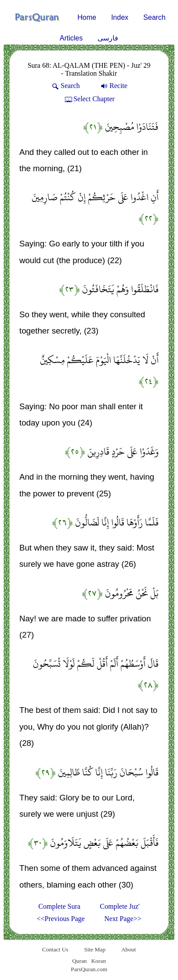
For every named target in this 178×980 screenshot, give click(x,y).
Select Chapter (89, 99)
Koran (98, 961)
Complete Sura (59, 906)
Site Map (95, 949)
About (129, 949)
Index (120, 17)
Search (154, 17)
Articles (71, 38)
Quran (79, 961)
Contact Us (55, 949)
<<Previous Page (61, 919)
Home (87, 17)
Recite (113, 86)
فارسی (108, 38)
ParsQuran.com (89, 969)
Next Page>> (123, 919)
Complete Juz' (120, 906)
